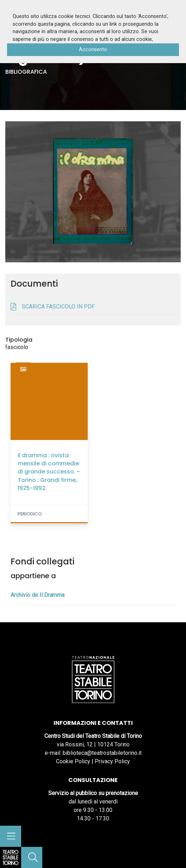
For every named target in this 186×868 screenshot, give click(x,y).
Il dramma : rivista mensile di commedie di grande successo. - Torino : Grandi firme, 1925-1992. (49, 472)
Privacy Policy (112, 761)
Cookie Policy (73, 761)
